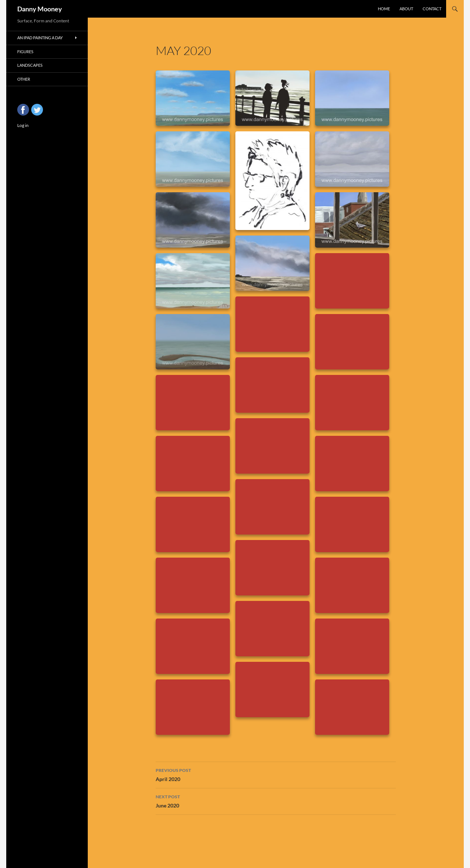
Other (24, 79)
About (406, 9)
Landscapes (30, 65)
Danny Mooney (40, 9)
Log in (23, 125)
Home (384, 9)
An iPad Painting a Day (40, 38)
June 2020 (276, 800)
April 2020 (276, 774)
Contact (432, 9)
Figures (25, 52)
